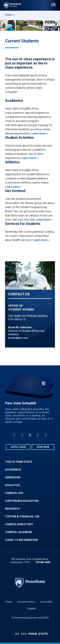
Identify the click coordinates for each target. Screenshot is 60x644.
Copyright (31, 608)
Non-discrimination (26, 602)
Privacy (9, 602)
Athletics (13, 485)
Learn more (40, 133)
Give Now (43, 447)
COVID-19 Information (21, 540)
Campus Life (14, 493)
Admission (13, 477)
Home (9, 15)
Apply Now (18, 447)
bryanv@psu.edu (18, 338)
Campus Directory (19, 524)
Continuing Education (22, 501)
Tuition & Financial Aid (22, 516)
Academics (13, 470)
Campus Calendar (19, 532)
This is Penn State (19, 462)
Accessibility (46, 602)
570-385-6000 (43, 562)
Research (12, 509)
